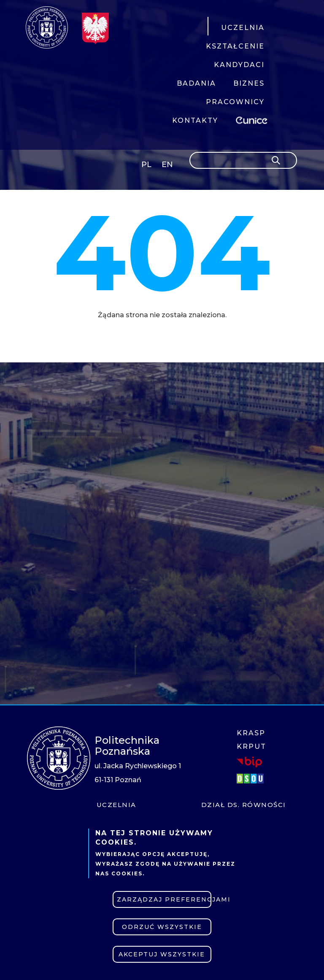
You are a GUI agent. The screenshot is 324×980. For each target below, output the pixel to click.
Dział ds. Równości (244, 805)
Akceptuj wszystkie (162, 954)
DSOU (251, 779)
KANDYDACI (239, 65)
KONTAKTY (195, 120)
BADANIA (196, 83)
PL (146, 165)
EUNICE (253, 119)
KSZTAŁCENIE (235, 46)
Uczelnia (116, 805)
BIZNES (249, 83)
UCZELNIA (243, 28)
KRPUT (251, 746)
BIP (249, 762)
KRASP (251, 733)
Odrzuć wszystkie (162, 927)
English (168, 166)
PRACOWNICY (235, 102)
